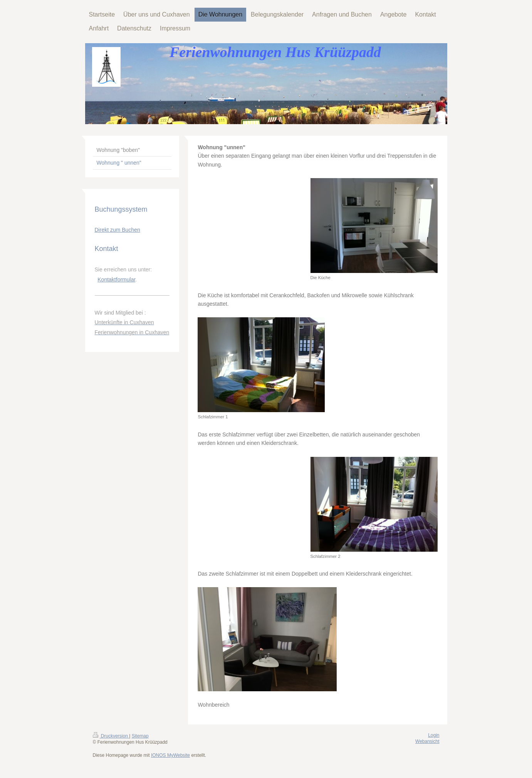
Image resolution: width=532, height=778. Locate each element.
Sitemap (140, 736)
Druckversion (111, 736)
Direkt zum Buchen (117, 230)
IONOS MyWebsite (170, 755)
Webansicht (427, 741)
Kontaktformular (116, 280)
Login (434, 735)
